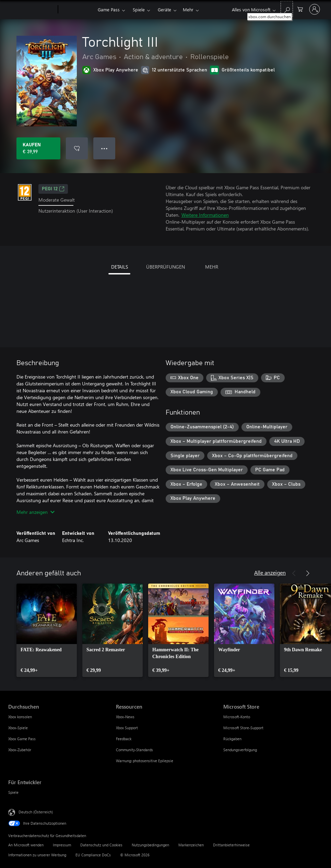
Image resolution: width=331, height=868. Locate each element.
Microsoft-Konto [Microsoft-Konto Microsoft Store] (237, 717)
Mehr (163, 9)
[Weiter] (308, 573)
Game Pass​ (109, 9)
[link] (47, 630)
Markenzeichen (191, 845)
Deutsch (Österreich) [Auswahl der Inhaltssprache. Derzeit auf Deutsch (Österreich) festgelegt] (36, 812)
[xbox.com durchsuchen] (287, 9)
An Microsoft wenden (26, 845)
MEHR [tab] (212, 267)
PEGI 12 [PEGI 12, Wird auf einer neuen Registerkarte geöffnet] (53, 189)
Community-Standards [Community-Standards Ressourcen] (134, 750)
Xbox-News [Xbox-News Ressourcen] (125, 717)
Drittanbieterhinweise (231, 845)
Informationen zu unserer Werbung (37, 855)
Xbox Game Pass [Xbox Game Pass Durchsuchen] (22, 739)
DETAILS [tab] (120, 267)
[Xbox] (77, 10)
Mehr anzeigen (36, 512)
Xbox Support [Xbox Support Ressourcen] (127, 728)
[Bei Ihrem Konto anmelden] (315, 9)
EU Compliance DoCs (93, 855)
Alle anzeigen (270, 572)
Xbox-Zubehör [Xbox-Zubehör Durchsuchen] (20, 750)
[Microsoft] (32, 10)
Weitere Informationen (205, 215)
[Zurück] (294, 573)
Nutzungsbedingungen (150, 845)
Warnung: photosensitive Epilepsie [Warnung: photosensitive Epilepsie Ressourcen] (145, 761)
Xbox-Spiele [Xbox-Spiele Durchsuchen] (18, 728)
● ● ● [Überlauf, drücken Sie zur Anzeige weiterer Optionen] (104, 148)
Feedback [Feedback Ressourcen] (124, 739)
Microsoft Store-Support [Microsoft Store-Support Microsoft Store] (243, 728)
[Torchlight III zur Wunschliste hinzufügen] (77, 148)
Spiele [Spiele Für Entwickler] (13, 792)
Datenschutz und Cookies (101, 845)
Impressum (62, 845)
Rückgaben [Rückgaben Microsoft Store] (232, 739)
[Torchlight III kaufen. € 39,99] (38, 148)
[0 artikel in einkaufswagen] (300, 9)
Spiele (139, 9)
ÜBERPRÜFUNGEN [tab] (165, 267)
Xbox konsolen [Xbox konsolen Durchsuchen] (20, 717)
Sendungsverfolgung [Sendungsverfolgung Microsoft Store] (240, 750)
